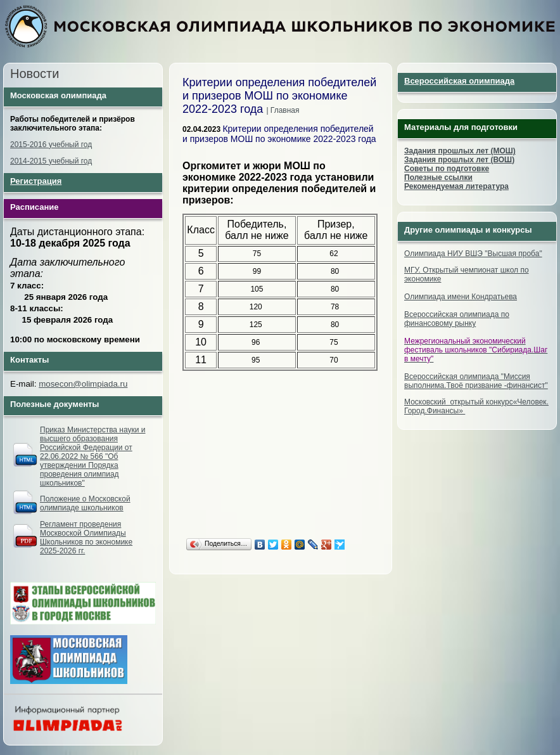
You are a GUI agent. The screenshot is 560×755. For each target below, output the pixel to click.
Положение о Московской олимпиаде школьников (85, 503)
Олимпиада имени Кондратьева (461, 297)
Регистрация (36, 181)
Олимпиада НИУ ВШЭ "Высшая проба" (473, 254)
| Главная (283, 110)
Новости (35, 74)
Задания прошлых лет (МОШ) (460, 151)
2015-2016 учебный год (51, 145)
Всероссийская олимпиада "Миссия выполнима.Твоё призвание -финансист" (476, 381)
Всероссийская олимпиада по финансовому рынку (457, 319)
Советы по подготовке (447, 169)
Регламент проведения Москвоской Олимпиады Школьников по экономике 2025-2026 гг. (86, 538)
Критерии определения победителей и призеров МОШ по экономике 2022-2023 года (279, 134)
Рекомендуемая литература (456, 186)
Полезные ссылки (438, 177)
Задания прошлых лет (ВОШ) (459, 160)
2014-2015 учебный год (51, 161)
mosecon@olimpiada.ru (83, 384)
